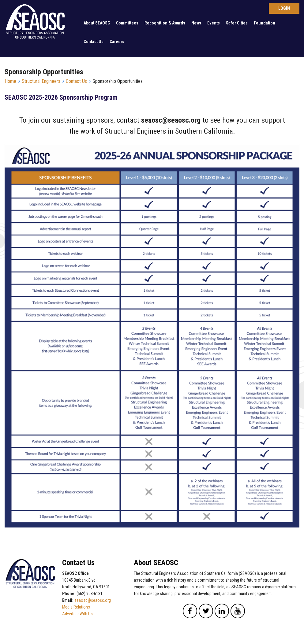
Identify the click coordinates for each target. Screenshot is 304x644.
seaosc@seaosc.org (93, 600)
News (196, 23)
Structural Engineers (41, 81)
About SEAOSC (97, 23)
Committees (127, 23)
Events (214, 23)
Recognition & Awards (165, 23)
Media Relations (76, 607)
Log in (284, 8)
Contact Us (94, 42)
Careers (117, 42)
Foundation (265, 23)
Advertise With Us (77, 614)
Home (10, 81)
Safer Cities (237, 23)
